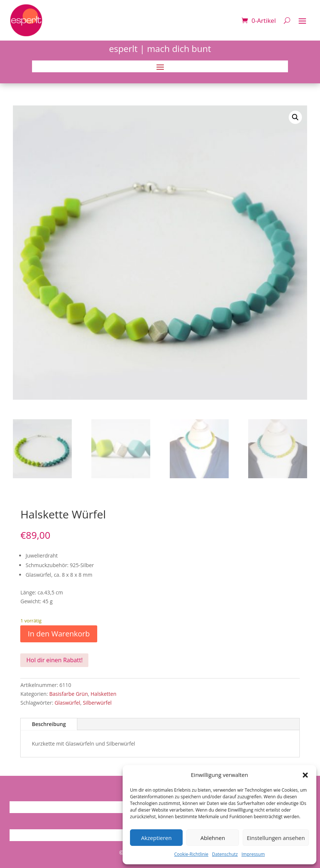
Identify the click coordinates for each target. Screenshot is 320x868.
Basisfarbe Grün (69, 694)
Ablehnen (213, 838)
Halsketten (103, 694)
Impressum (253, 854)
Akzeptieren (156, 838)
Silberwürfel (97, 703)
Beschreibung (49, 724)
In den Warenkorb (59, 634)
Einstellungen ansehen (276, 838)
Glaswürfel (67, 703)
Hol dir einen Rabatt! (54, 660)
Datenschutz (225, 854)
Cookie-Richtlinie (191, 854)
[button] (305, 775)
